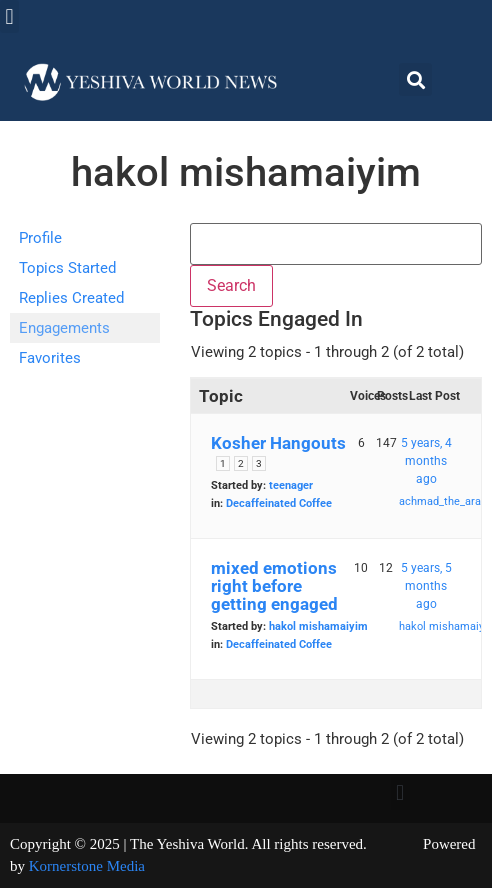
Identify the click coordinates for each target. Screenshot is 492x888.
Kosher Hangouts (278, 443)
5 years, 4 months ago (426, 461)
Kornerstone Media (87, 866)
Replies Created (71, 298)
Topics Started (67, 268)
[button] (9, 16)
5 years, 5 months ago (426, 586)
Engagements (64, 328)
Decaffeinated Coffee (279, 503)
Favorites (50, 358)
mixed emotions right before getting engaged (274, 586)
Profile (40, 238)
